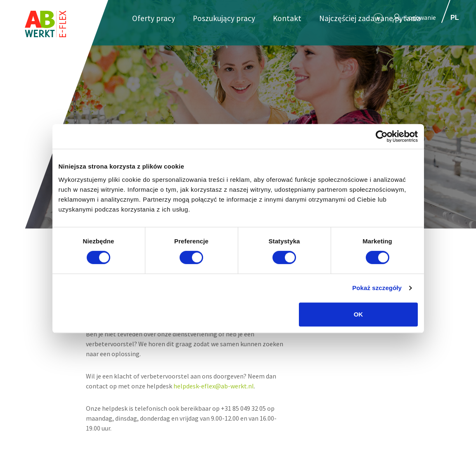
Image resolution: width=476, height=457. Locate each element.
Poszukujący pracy (224, 18)
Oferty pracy (154, 18)
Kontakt (287, 18)
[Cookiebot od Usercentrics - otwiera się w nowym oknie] (382, 136)
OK (359, 314)
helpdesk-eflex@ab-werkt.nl (214, 386)
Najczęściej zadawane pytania (370, 18)
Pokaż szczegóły (377, 288)
